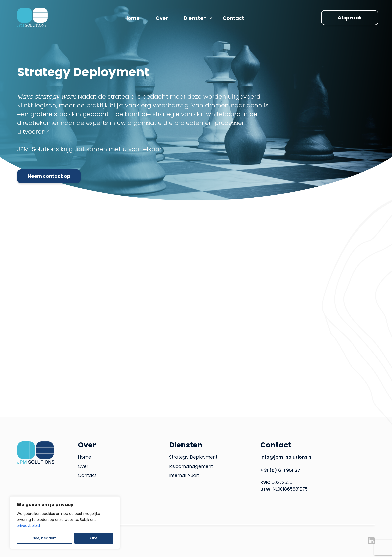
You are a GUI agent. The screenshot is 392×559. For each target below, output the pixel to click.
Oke (94, 538)
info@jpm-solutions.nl (287, 459)
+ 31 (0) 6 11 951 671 (281, 472)
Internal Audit (184, 477)
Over (83, 468)
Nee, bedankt (45, 538)
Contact (87, 477)
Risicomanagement (191, 468)
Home (85, 459)
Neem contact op (56, 176)
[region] (65, 523)
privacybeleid (28, 526)
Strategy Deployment (193, 459)
